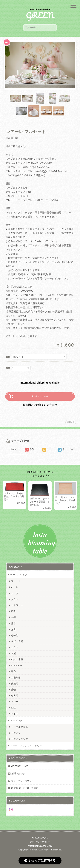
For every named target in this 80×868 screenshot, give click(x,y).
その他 (15, 635)
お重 (13, 629)
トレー (15, 701)
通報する (71, 422)
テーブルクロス (19, 720)
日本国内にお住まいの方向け (40, 405)
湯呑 (13, 671)
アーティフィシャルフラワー (26, 746)
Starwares (17, 665)
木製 (13, 653)
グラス (15, 599)
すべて (13, 450)
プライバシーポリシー (22, 781)
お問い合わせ (18, 773)
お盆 (13, 708)
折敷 (13, 611)
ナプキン (16, 733)
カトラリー (17, 605)
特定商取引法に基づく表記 (25, 788)
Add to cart (40, 396)
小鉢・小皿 (17, 659)
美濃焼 (15, 684)
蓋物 (13, 689)
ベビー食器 (17, 641)
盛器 (13, 623)
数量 (8, 368)
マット (15, 714)
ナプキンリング (20, 739)
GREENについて (20, 766)
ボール (15, 587)
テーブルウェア (19, 575)
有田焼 (15, 695)
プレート (16, 581)
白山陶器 (16, 678)
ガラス (15, 647)
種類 (8, 357)
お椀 (13, 617)
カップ (15, 593)
